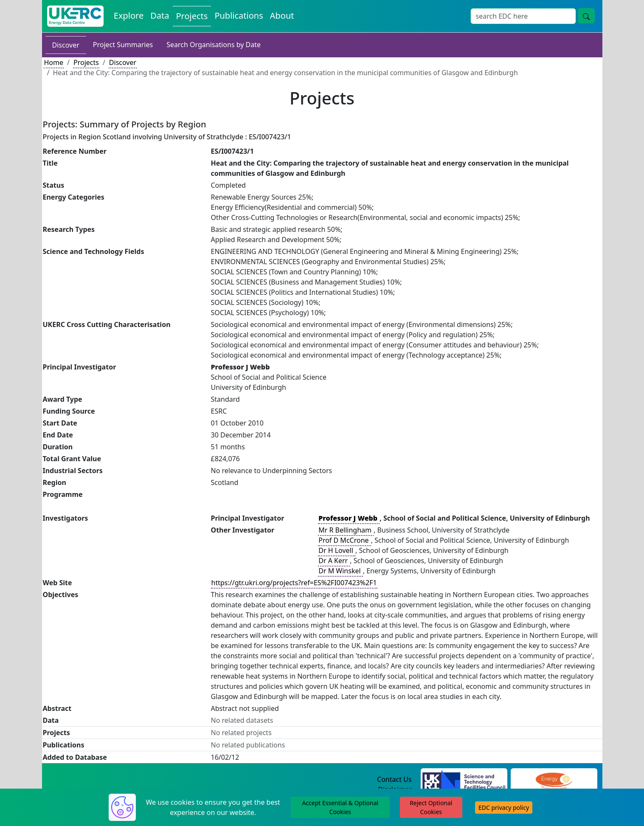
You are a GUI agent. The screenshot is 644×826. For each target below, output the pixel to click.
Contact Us (394, 779)
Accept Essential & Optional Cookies (340, 807)
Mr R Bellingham (346, 530)
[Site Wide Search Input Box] (523, 16)
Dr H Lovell (337, 550)
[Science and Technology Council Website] (464, 780)
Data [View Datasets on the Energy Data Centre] (160, 16)
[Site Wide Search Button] (586, 16)
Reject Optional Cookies (431, 807)
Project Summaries (123, 45)
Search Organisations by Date (214, 45)
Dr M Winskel (340, 571)
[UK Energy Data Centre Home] (75, 16)
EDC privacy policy (504, 808)
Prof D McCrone (344, 540)
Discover (66, 45)
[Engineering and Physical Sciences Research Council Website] (554, 780)
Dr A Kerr (334, 561)
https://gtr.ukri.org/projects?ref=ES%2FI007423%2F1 (294, 583)
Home (54, 62)
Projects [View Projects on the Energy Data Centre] (192, 16)
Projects (86, 62)
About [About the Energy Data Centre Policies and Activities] (282, 16)
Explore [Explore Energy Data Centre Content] (129, 16)
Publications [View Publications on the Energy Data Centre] (239, 16)
